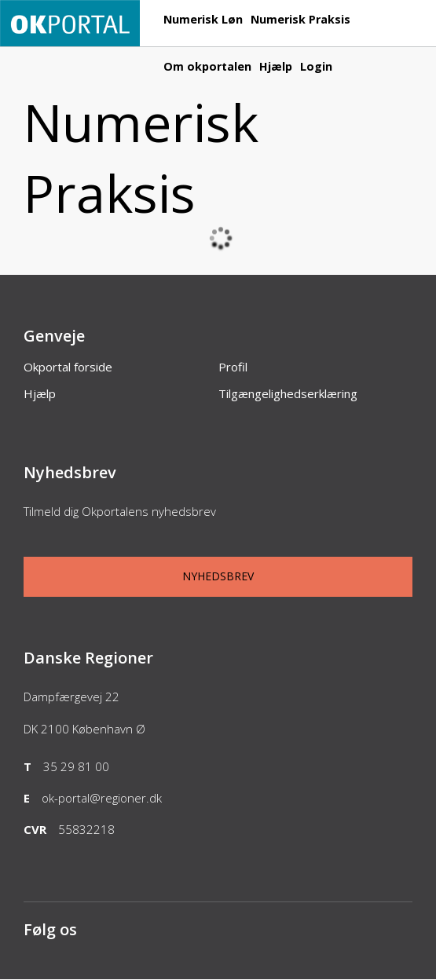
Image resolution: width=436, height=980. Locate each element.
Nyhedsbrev (218, 576)
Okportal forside (68, 367)
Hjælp (276, 66)
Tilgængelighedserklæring (288, 393)
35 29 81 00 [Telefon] (76, 766)
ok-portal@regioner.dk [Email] (102, 798)
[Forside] (70, 38)
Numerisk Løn (203, 19)
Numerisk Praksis (300, 19)
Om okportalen (207, 66)
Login (316, 66)
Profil (233, 367)
